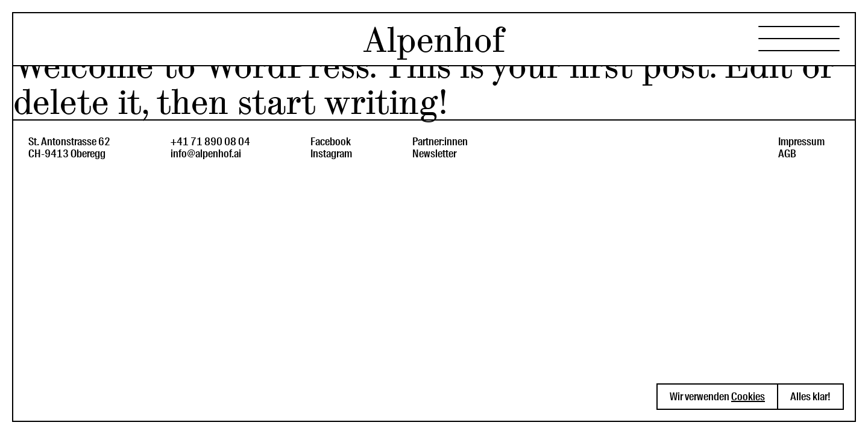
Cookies (748, 397)
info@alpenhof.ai (206, 154)
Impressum (801, 142)
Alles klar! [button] (810, 397)
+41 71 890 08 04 (210, 142)
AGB (787, 154)
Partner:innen (440, 142)
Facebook (331, 142)
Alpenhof (434, 40)
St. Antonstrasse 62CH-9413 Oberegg (69, 148)
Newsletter (434, 154)
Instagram (331, 154)
